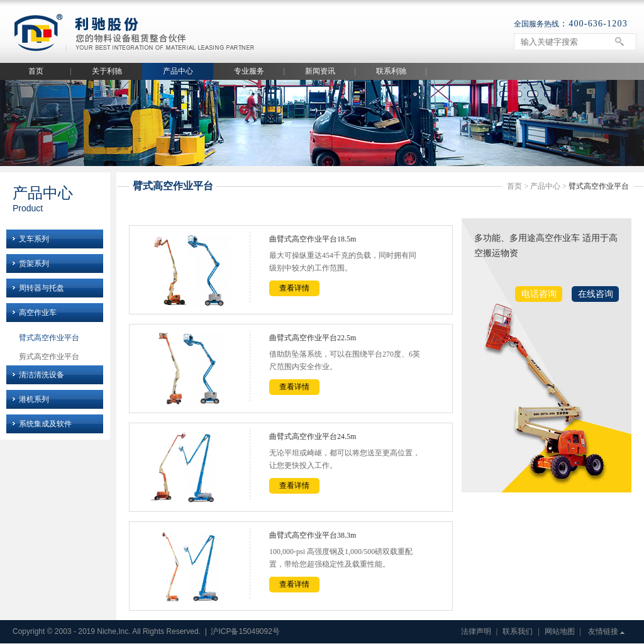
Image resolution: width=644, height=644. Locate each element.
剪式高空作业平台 (49, 357)
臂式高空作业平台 (49, 338)
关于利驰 (107, 71)
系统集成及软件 (45, 424)
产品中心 (178, 71)
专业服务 (249, 71)
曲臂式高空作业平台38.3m (313, 535)
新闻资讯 (320, 71)
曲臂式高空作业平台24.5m (313, 436)
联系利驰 (391, 71)
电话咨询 (539, 294)
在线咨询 (596, 294)
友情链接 (603, 631)
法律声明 (476, 631)
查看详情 (294, 288)
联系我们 (518, 631)
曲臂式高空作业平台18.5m (313, 239)
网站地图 (560, 631)
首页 (36, 71)
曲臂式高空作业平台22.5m (313, 338)
